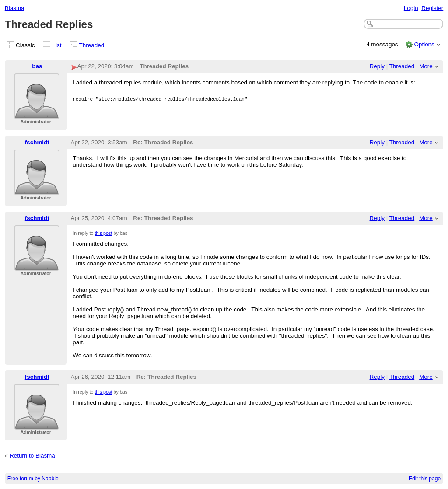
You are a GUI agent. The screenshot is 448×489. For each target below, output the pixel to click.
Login (411, 8)
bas (37, 66)
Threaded (92, 45)
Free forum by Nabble (33, 479)
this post (103, 233)
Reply (377, 66)
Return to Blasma (32, 456)
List (57, 45)
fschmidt (37, 142)
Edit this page (425, 479)
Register (432, 8)
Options (424, 44)
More (426, 66)
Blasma (15, 8)
